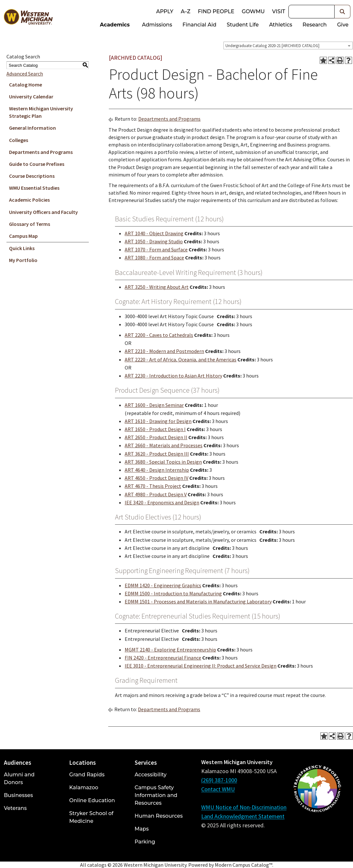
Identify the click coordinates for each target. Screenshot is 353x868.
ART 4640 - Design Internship (157, 470)
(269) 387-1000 (219, 780)
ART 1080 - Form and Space (154, 257)
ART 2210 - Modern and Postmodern (164, 351)
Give (343, 25)
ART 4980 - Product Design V (156, 494)
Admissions (157, 25)
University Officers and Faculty (43, 212)
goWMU (253, 11)
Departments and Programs (41, 152)
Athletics (281, 25)
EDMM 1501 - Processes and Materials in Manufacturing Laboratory (198, 601)
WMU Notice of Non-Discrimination (244, 807)
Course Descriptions (32, 176)
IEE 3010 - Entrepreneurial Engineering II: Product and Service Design (201, 666)
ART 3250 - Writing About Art (157, 287)
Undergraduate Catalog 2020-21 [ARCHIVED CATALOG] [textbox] (272, 46)
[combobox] (288, 45)
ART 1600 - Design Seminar (154, 405)
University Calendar (31, 96)
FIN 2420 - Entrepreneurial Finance (163, 658)
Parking (145, 842)
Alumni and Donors (19, 778)
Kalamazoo (84, 787)
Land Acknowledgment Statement (243, 816)
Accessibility (151, 775)
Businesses (18, 795)
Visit (279, 11)
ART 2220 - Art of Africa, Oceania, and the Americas (181, 359)
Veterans (15, 808)
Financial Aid (199, 25)
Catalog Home (26, 85)
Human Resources (159, 816)
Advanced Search (25, 74)
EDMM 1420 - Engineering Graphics (163, 585)
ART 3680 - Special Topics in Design (163, 462)
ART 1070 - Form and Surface (156, 249)
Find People (216, 11)
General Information (32, 128)
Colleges (19, 140)
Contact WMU (218, 789)
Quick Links (22, 248)
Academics (115, 25)
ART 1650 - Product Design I (155, 429)
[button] (343, 12)
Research (315, 25)
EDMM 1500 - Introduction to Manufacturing (173, 593)
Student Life (243, 25)
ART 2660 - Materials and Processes (164, 445)
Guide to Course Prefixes (37, 164)
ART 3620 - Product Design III (157, 454)
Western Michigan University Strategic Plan (41, 112)
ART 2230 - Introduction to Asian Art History (173, 376)
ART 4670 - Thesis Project (153, 486)
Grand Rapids (87, 775)
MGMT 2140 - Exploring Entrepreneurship (170, 650)
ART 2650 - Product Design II (156, 437)
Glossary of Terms (30, 224)
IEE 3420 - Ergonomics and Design (162, 502)
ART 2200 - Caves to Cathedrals (159, 335)
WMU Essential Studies (34, 188)
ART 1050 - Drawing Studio (154, 241)
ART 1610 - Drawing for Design (158, 421)
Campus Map (23, 236)
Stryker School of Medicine (91, 817)
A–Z (186, 11)
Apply (165, 11)
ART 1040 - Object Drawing (154, 233)
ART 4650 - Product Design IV (156, 478)
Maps (142, 829)
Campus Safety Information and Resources (156, 795)
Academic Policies (29, 200)
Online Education (92, 800)
